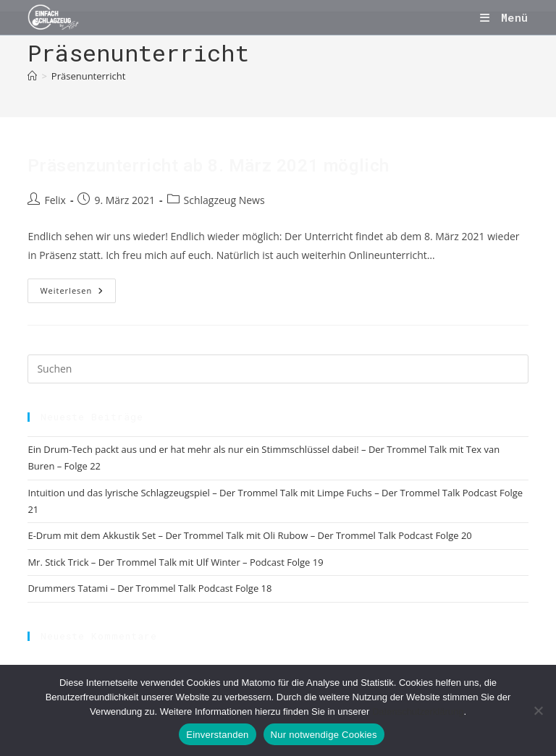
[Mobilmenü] (504, 17)
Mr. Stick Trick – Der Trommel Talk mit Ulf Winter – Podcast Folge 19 (175, 562)
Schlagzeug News (224, 200)
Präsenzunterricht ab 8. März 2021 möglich (208, 166)
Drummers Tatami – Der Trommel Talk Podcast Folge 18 (149, 588)
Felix (55, 200)
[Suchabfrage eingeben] (278, 369)
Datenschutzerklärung (418, 712)
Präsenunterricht (88, 76)
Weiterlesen (78, 293)
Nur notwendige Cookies (324, 735)
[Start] (32, 76)
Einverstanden (217, 735)
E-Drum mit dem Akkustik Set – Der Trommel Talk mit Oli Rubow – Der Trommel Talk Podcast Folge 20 (249, 535)
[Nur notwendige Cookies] (538, 710)
